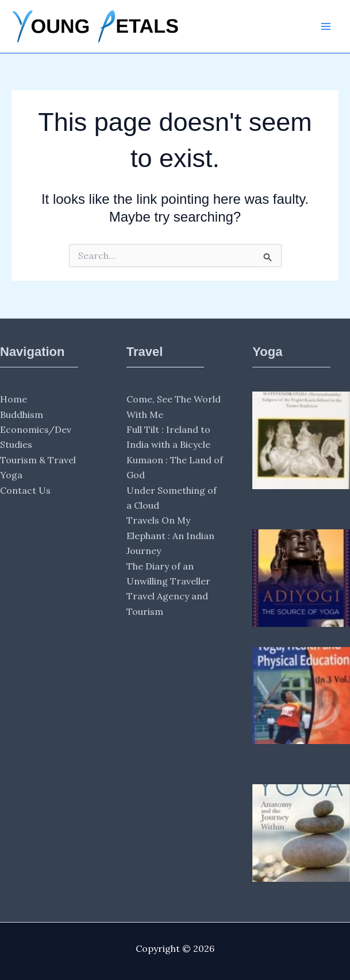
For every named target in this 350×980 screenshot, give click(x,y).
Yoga (11, 475)
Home (14, 399)
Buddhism (22, 415)
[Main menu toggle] (326, 26)
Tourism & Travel (38, 460)
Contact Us (25, 490)
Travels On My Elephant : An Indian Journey (170, 535)
